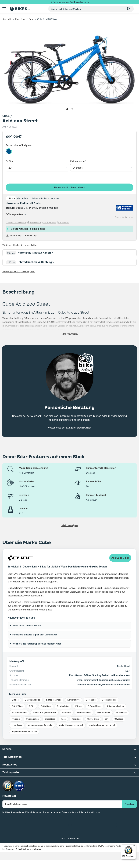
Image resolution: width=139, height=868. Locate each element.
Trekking (16, 719)
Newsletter (9, 796)
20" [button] (10, 168)
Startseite (7, 19)
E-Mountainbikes (32, 700)
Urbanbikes (17, 725)
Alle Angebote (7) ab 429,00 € (19, 271)
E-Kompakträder (19, 713)
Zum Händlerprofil (124, 217)
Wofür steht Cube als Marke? (27, 626)
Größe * (10, 161)
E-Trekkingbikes (109, 700)
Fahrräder (20, 19)
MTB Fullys (121, 713)
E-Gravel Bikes (95, 706)
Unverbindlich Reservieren (70, 187)
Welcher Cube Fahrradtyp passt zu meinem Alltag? (37, 644)
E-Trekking (91, 700)
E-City (32, 706)
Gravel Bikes (93, 719)
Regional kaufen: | (71, 2)
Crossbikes (50, 719)
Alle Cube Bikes (120, 558)
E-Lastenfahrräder (116, 706)
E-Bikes (15, 700)
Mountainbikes (84, 713)
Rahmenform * (78, 161)
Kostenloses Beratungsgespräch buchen (69, 427)
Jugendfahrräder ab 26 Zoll (24, 732)
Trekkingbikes (32, 719)
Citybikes (119, 719)
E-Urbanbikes (63, 706)
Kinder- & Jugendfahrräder (40, 725)
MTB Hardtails (104, 713)
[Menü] (134, 846)
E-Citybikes (46, 706)
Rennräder (76, 719)
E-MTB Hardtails (54, 700)
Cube (31, 19)
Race (63, 719)
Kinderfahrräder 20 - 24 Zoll (102, 725)
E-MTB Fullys (73, 700)
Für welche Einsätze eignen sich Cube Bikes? (35, 635)
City (107, 719)
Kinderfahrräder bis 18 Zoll (71, 725)
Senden (129, 804)
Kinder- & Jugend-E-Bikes (44, 713)
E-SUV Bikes (17, 706)
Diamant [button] (78, 168)
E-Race (79, 706)
